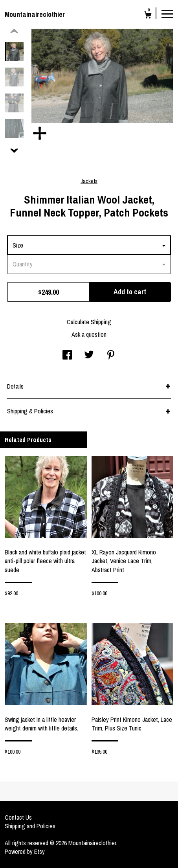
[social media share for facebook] (67, 356)
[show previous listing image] (14, 31)
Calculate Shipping (89, 322)
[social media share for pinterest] (111, 356)
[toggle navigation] (167, 13)
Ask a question (89, 334)
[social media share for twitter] (89, 356)
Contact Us (18, 817)
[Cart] (148, 16)
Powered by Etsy (25, 851)
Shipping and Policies (30, 826)
